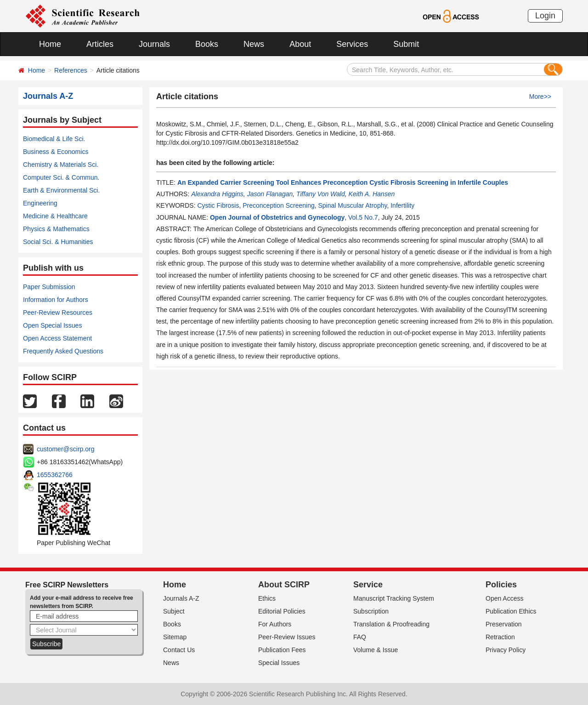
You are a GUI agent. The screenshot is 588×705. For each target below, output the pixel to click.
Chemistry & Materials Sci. (61, 165)
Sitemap (175, 637)
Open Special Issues (52, 325)
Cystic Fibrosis (218, 205)
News (254, 44)
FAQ (360, 637)
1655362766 (55, 475)
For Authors (275, 624)
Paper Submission (49, 287)
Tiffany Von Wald (321, 194)
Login (545, 16)
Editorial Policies (282, 611)
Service (368, 585)
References (71, 70)
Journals (154, 44)
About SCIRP (284, 585)
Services (352, 44)
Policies (501, 585)
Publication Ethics (511, 611)
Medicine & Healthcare (55, 216)
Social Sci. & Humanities (58, 242)
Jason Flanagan (270, 194)
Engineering (40, 203)
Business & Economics (56, 152)
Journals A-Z (181, 598)
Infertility (402, 205)
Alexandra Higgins (217, 194)
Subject (174, 611)
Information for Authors (56, 300)
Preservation (504, 624)
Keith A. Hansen (372, 194)
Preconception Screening (278, 205)
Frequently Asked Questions (63, 351)
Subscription (371, 611)
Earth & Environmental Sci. (61, 190)
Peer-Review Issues (287, 637)
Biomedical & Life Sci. (54, 139)
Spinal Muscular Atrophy (352, 205)
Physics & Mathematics (56, 229)
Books (207, 44)
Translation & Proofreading (391, 624)
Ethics (267, 598)
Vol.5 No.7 (363, 217)
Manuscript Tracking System (394, 598)
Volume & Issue (376, 650)
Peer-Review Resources (58, 313)
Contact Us (179, 650)
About (300, 44)
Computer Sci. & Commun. (61, 177)
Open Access (505, 598)
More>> (540, 97)
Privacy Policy (506, 650)
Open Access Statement (57, 338)
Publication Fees (282, 650)
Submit (406, 44)
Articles (100, 44)
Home (50, 44)
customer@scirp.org (65, 449)
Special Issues (279, 663)
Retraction (500, 637)
